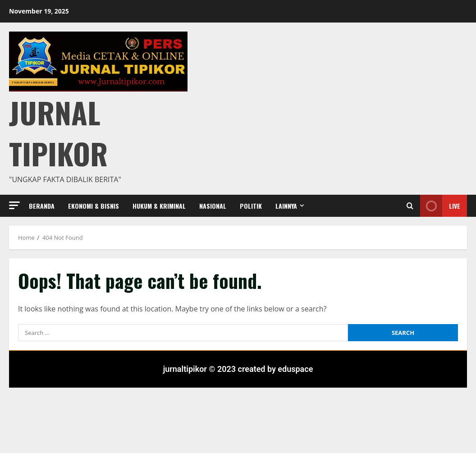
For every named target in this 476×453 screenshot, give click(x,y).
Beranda (42, 206)
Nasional (213, 206)
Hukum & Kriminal (159, 206)
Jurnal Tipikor (58, 133)
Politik (251, 206)
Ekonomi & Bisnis (94, 206)
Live (440, 206)
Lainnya (286, 206)
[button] (14, 205)
